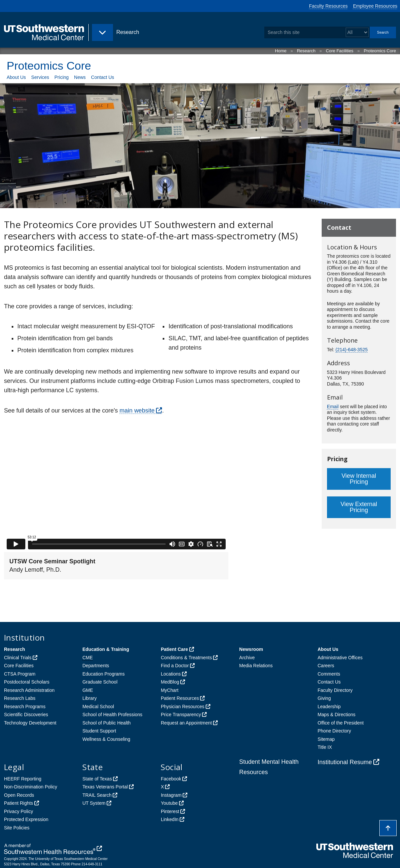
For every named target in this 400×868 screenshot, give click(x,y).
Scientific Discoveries (26, 715)
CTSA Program (20, 674)
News (80, 77)
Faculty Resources (328, 6)
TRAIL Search (97, 795)
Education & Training (106, 649)
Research (306, 51)
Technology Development (30, 723)
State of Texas (97, 779)
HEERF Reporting (23, 779)
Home (281, 51)
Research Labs (20, 698)
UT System (94, 803)
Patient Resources (180, 698)
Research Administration (29, 690)
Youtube (169, 803)
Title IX (325, 747)
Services (40, 77)
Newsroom (251, 649)
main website (137, 411)
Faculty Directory (335, 690)
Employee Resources (375, 6)
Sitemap (326, 739)
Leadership (329, 707)
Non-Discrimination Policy (31, 787)
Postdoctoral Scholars (27, 682)
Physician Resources (182, 707)
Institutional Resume (345, 762)
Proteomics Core (380, 51)
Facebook (171, 779)
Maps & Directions (337, 715)
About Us (16, 77)
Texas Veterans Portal (105, 787)
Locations (171, 674)
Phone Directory (334, 731)
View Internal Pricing (359, 479)
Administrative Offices (340, 658)
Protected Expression (26, 819)
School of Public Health (106, 723)
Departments (96, 666)
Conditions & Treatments (186, 658)
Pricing (61, 77)
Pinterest (170, 811)
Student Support (99, 731)
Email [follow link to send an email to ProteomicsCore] (333, 407)
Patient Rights (18, 803)
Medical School (98, 707)
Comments (329, 674)
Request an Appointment (186, 723)
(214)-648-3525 (351, 350)
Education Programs (103, 674)
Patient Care (174, 649)
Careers (326, 666)
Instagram (171, 795)
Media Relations (256, 666)
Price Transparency (181, 715)
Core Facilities (340, 51)
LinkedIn (169, 819)
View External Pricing (359, 507)
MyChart (169, 690)
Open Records (19, 795)
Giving (324, 698)
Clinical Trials (18, 658)
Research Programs (25, 707)
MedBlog (170, 682)
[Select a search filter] (357, 32)
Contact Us (102, 77)
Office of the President (341, 723)
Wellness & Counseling (106, 739)
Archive (247, 658)
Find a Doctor (175, 666)
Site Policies (17, 828)
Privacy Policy (18, 811)
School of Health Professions (112, 715)
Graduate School (100, 682)
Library (89, 698)
